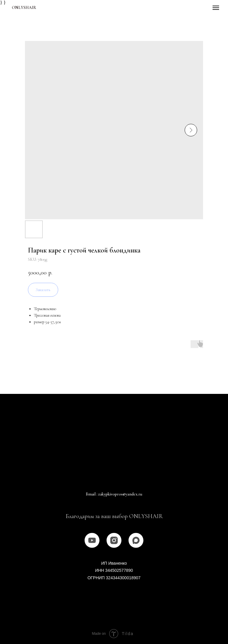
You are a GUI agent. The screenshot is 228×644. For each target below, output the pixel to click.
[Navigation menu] (216, 8)
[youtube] (92, 540)
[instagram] (114, 540)
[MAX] (136, 540)
